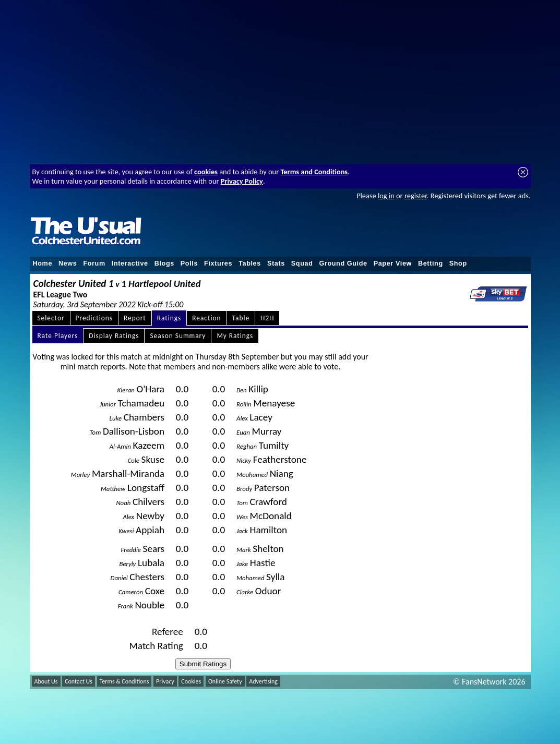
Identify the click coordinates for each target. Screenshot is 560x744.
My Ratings (235, 336)
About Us (46, 681)
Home (43, 263)
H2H (267, 318)
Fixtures (218, 263)
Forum (94, 263)
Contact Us (79, 681)
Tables (250, 263)
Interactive (130, 263)
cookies (206, 172)
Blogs (164, 263)
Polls (189, 263)
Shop (458, 263)
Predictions (94, 318)
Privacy (165, 681)
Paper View (393, 263)
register (416, 196)
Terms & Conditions (124, 681)
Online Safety (225, 681)
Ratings (169, 318)
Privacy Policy (242, 181)
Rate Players (58, 336)
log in (386, 196)
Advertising (263, 681)
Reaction (206, 318)
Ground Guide (343, 263)
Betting (431, 263)
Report (135, 318)
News (68, 263)
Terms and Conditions (314, 172)
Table (241, 318)
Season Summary (178, 336)
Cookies (191, 681)
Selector (51, 318)
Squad (302, 263)
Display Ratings (114, 336)
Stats (276, 263)
